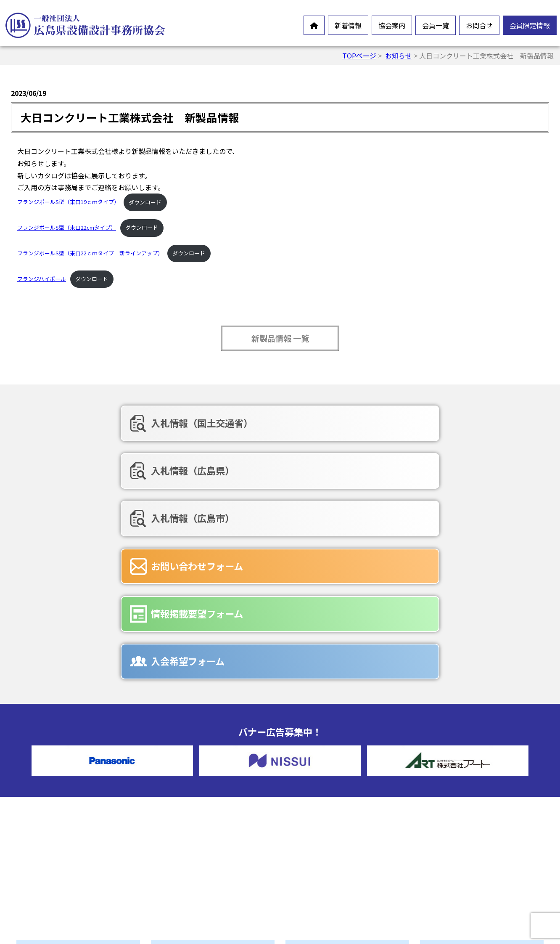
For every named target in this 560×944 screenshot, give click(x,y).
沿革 (177, 824)
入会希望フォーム (436, 467)
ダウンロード (145, 202)
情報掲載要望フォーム (276, 467)
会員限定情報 (530, 25)
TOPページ (359, 56)
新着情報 (348, 25)
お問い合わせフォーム (106, 467)
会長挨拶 (183, 783)
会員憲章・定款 (193, 797)
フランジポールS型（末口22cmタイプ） (67, 227)
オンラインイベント (66, 806)
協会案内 (392, 25)
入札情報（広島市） (441, 423)
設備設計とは (190, 770)
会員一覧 (436, 25)
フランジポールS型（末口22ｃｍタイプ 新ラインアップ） (90, 253)
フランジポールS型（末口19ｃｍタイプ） (68, 202)
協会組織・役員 (193, 837)
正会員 (314, 770)
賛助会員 (318, 783)
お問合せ (479, 25)
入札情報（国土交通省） (111, 423)
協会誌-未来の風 (195, 851)
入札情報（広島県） (271, 423)
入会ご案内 (187, 864)
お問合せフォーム (331, 828)
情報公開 (183, 810)
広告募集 (318, 868)
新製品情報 (52, 819)
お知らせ (399, 56)
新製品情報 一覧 (280, 338)
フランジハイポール (42, 279)
